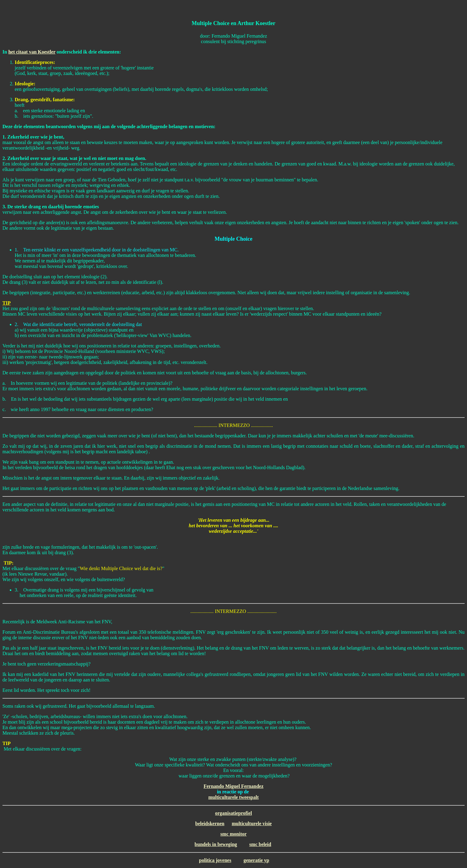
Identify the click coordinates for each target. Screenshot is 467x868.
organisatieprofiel (234, 813)
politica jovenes (215, 860)
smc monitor (234, 834)
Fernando (221, 36)
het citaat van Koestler (32, 52)
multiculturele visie (252, 823)
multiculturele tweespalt (234, 797)
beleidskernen (210, 823)
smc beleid (260, 844)
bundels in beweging (216, 844)
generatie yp (256, 860)
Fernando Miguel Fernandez (234, 786)
